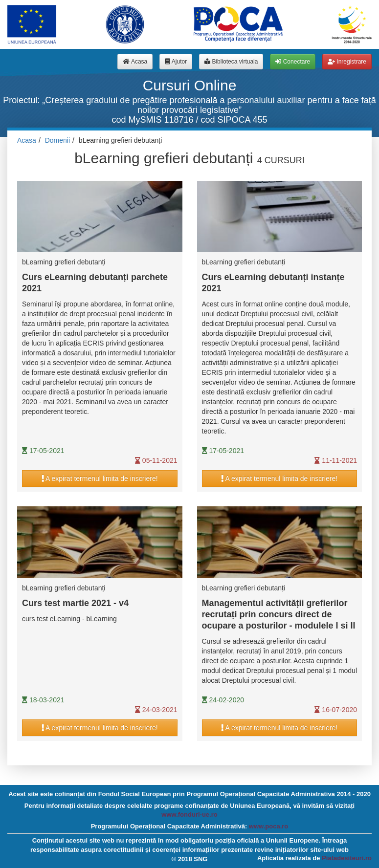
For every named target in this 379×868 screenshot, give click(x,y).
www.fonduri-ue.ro (189, 814)
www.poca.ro (268, 826)
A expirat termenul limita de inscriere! (100, 478)
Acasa (27, 140)
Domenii (57, 140)
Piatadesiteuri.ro (347, 858)
